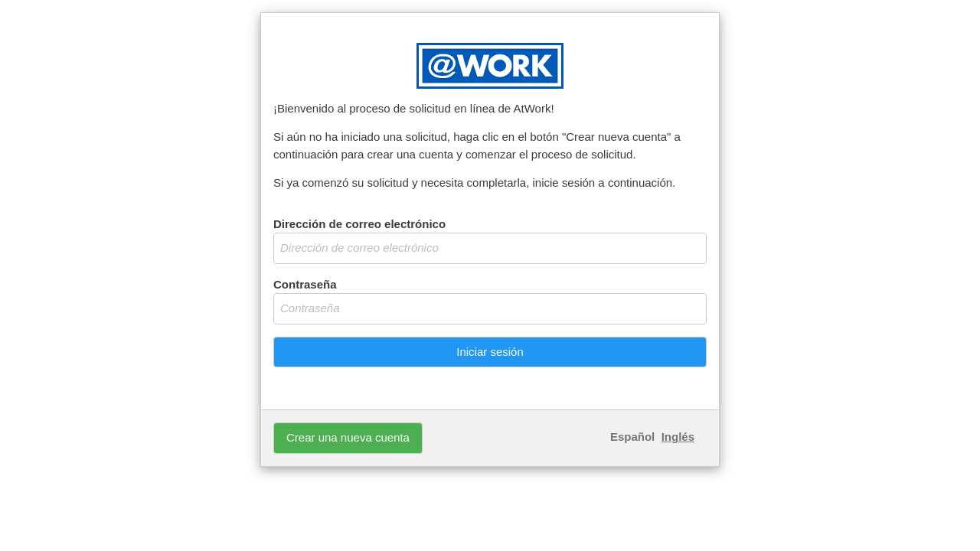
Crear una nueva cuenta (348, 437)
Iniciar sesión (490, 352)
